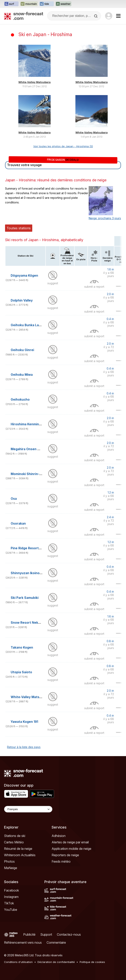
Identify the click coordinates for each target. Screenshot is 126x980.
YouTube (11, 910)
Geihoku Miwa (22, 375)
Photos (9, 861)
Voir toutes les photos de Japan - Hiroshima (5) (63, 146)
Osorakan (18, 524)
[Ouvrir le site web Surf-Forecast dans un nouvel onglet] (11, 4)
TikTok (9, 903)
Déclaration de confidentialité (56, 962)
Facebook (11, 890)
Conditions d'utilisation (18, 962)
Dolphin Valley (22, 300)
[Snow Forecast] (24, 16)
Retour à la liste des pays (24, 747)
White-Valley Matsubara (34, 82)
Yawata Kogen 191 (24, 722)
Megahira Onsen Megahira (31, 449)
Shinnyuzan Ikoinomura (29, 573)
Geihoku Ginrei (22, 350)
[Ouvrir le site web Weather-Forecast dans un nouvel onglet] (63, 4)
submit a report (94, 287)
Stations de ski (15, 836)
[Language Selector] (28, 809)
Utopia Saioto (21, 672)
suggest (53, 283)
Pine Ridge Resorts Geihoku (33, 548)
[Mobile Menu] (118, 16)
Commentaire (56, 942)
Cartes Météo (14, 842)
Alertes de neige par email (70, 842)
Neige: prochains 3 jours (105, 218)
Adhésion (59, 836)
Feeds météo (61, 861)
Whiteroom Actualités (20, 855)
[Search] (96, 16)
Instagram (11, 897)
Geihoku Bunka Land (27, 325)
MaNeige (11, 868)
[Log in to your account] (109, 16)
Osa (14, 499)
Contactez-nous (69, 934)
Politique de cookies (92, 962)
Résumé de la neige (18, 849)
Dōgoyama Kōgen (24, 276)
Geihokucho (20, 400)
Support (46, 934)
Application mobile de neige (71, 849)
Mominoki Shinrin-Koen (29, 474)
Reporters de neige (65, 855)
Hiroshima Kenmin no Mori (31, 424)
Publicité (29, 934)
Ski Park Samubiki (25, 598)
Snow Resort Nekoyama (30, 623)
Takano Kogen (22, 647)
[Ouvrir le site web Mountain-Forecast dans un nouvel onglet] (29, 4)
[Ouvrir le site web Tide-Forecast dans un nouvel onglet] (47, 4)
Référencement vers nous (23, 942)
